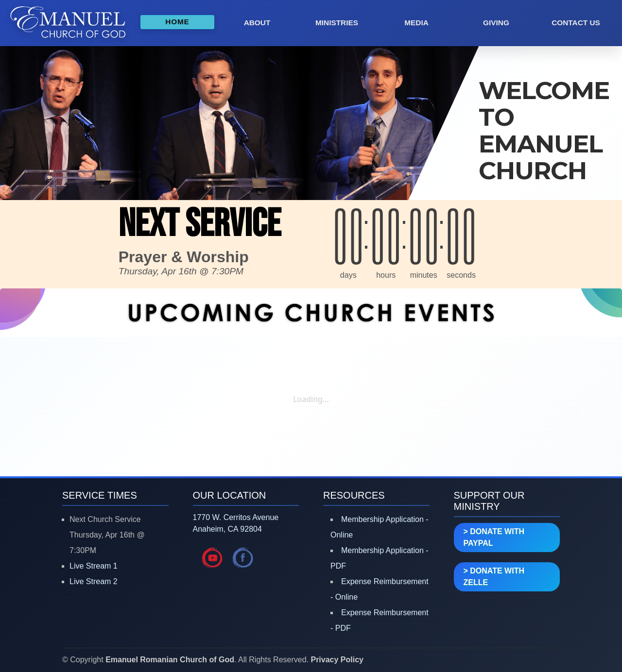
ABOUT (257, 23)
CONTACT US (576, 23)
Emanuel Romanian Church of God (170, 660)
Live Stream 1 (94, 566)
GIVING (496, 23)
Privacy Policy (337, 660)
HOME (177, 22)
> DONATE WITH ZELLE (494, 577)
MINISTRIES (337, 23)
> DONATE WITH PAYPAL (494, 537)
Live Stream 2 (94, 581)
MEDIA (416, 23)
